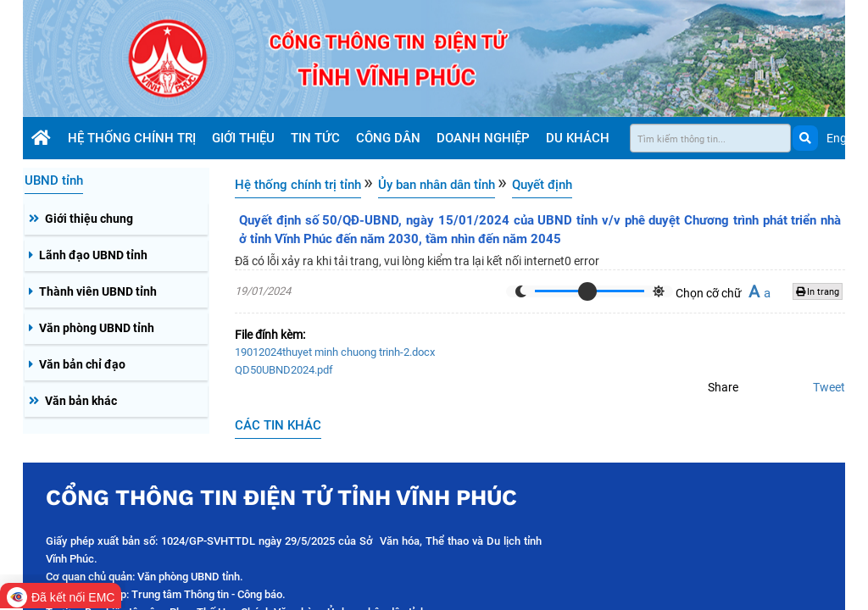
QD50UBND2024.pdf (284, 370)
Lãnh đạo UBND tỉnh (93, 255)
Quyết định (542, 185)
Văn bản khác (81, 401)
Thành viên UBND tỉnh (98, 291)
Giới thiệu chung (89, 219)
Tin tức (317, 138)
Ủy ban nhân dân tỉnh (437, 185)
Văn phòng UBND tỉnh (97, 328)
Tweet (829, 387)
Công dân (390, 138)
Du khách (579, 138)
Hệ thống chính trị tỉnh (298, 185)
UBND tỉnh (54, 180)
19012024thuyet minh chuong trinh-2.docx (335, 352)
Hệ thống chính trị (134, 138)
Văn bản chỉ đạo (82, 364)
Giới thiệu (245, 138)
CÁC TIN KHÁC (278, 425)
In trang (818, 292)
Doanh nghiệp (485, 138)
